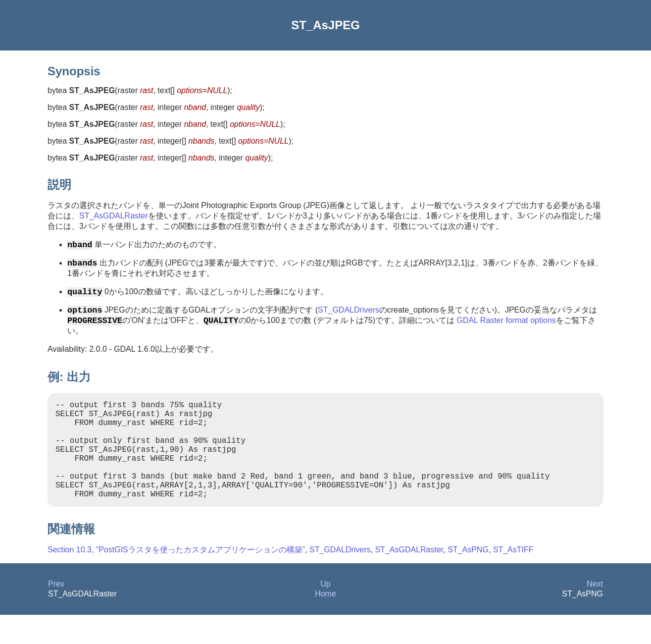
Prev (56, 613)
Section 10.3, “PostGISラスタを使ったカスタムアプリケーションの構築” (176, 579)
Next (595, 613)
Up (325, 613)
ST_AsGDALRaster (114, 216)
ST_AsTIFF (513, 579)
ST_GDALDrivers (349, 316)
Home (325, 623)
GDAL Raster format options (506, 328)
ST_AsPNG (468, 579)
